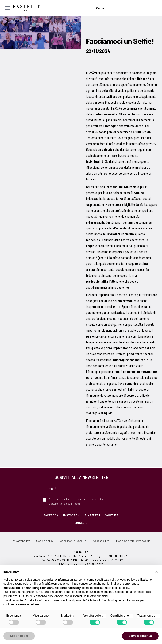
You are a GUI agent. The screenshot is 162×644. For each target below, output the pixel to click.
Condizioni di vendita (73, 541)
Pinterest (92, 515)
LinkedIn (81, 523)
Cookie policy (45, 541)
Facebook (51, 515)
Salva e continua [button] (140, 636)
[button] (157, 572)
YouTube (112, 515)
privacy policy (96, 499)
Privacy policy (21, 541)
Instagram (71, 515)
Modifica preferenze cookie (133, 541)
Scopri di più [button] (19, 636)
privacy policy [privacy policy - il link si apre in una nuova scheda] (126, 580)
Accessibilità (101, 541)
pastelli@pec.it (74, 564)
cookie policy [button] (121, 588)
